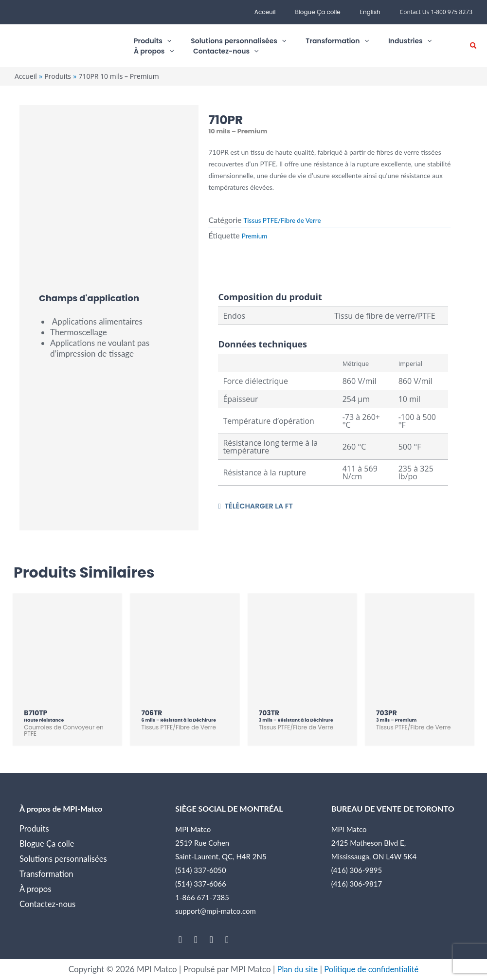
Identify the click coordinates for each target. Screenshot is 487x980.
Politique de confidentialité (372, 970)
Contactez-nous (48, 904)
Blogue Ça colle (329, 12)
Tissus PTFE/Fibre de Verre (284, 220)
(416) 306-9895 (357, 871)
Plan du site (296, 970)
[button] (474, 46)
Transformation (47, 874)
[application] (160, 41)
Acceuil (285, 12)
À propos (36, 889)
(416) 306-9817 (357, 884)
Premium (255, 236)
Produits (35, 829)
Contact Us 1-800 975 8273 (436, 12)
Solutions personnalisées (64, 859)
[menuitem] (374, 12)
